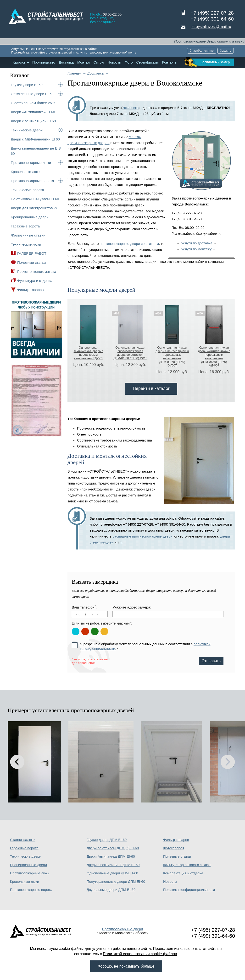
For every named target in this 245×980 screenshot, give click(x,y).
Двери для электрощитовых (34, 208)
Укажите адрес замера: (132, 607)
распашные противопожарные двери (142, 536)
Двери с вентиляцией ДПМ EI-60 (113, 865)
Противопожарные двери (123, 929)
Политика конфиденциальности (189, 890)
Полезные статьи (31, 262)
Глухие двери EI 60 (27, 85)
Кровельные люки (26, 172)
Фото (129, 62)
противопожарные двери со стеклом (129, 244)
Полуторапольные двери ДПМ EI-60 (116, 882)
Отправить (211, 661)
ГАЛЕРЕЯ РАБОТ (32, 253)
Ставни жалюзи (23, 840)
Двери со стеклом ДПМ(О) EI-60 (113, 848)
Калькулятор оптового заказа (187, 865)
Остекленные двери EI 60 (32, 94)
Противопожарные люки (31, 163)
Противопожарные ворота (32, 181)
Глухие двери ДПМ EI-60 (107, 840)
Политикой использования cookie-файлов (140, 954)
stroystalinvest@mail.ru (211, 27)
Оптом (99, 62)
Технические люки (26, 244)
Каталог (19, 62)
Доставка (66, 62)
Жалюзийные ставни (28, 235)
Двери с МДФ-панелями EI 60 (35, 139)
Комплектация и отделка (183, 873)
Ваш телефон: (84, 607)
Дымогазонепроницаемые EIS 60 (36, 151)
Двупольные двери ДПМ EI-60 (111, 890)
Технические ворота (27, 190)
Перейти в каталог (151, 388)
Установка (130, 108)
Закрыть (226, 51)
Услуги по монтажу (196, 249)
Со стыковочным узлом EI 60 (35, 199)
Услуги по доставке (197, 243)
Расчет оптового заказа (37, 272)
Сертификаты (147, 62)
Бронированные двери (30, 217)
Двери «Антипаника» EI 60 (33, 112)
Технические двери (27, 130)
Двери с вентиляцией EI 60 (33, 121)
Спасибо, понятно (202, 51)
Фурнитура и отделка (35, 281)
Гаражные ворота (25, 226)
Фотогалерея (174, 848)
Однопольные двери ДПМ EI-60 (112, 873)
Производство (44, 62)
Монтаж (84, 62)
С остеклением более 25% (33, 103)
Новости (114, 62)
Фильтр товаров (30, 290)
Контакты (170, 62)
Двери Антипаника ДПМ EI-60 (111, 856)
